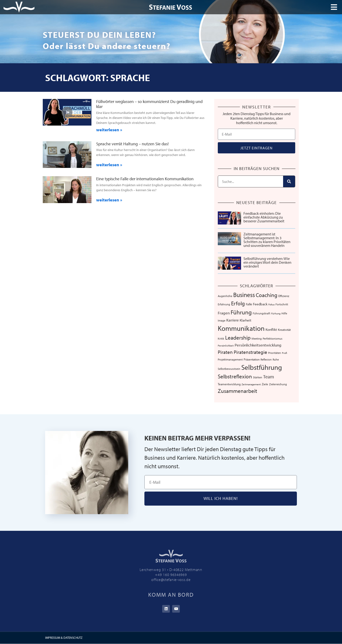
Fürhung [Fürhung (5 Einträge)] (276, 313)
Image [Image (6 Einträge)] (222, 320)
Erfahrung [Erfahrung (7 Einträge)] (224, 304)
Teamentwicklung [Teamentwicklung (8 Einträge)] (229, 384)
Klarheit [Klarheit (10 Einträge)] (245, 320)
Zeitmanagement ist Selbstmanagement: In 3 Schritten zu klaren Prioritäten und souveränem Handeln (267, 240)
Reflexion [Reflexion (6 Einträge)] (266, 359)
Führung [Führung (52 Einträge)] (241, 312)
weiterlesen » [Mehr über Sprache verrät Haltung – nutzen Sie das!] (109, 165)
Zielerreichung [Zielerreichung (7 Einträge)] (278, 384)
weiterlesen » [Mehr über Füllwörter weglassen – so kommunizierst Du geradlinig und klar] (109, 130)
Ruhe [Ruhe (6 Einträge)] (276, 359)
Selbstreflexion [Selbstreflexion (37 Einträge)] (235, 376)
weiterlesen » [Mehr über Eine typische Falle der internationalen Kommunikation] (109, 200)
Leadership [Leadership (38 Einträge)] (238, 338)
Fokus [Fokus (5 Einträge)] (271, 304)
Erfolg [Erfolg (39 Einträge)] (238, 303)
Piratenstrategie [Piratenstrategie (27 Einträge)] (250, 352)
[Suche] (289, 181)
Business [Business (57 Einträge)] (244, 295)
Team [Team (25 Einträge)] (269, 376)
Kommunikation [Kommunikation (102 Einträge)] (241, 328)
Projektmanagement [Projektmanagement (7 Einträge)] (230, 359)
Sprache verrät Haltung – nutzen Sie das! (132, 144)
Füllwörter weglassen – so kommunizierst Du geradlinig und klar (149, 104)
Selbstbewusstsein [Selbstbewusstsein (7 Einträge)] (229, 369)
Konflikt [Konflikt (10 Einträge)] (271, 329)
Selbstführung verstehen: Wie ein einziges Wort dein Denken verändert (267, 262)
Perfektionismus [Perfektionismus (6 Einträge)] (273, 339)
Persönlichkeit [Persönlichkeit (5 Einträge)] (226, 346)
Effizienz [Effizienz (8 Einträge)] (284, 296)
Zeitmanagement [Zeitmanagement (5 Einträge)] (251, 384)
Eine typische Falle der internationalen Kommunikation (145, 179)
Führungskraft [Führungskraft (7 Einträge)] (261, 313)
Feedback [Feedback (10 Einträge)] (260, 304)
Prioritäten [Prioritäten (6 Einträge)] (275, 353)
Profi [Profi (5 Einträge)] (285, 353)
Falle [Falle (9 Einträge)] (249, 304)
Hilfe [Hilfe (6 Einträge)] (284, 313)
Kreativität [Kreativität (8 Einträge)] (284, 330)
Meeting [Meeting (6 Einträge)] (257, 339)
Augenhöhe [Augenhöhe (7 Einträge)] (225, 296)
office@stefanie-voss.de (171, 580)
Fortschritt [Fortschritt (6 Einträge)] (282, 304)
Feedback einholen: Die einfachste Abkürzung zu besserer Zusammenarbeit (264, 217)
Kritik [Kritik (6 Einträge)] (221, 339)
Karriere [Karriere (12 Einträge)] (233, 320)
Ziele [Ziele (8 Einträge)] (265, 384)
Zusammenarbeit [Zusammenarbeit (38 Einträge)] (237, 391)
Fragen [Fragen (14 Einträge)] (224, 313)
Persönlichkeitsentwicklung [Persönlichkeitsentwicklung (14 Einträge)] (258, 345)
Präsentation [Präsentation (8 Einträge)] (252, 359)
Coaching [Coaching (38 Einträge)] (267, 295)
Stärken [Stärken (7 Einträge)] (258, 377)
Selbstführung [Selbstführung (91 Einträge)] (262, 367)
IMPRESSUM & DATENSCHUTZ (64, 638)
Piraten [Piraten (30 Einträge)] (225, 352)
